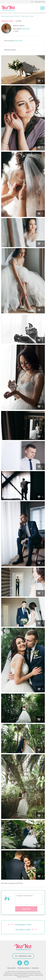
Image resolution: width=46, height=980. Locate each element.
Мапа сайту (11, 968)
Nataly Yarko (26, 29)
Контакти (35, 968)
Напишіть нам (40, 2)
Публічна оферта (24, 968)
